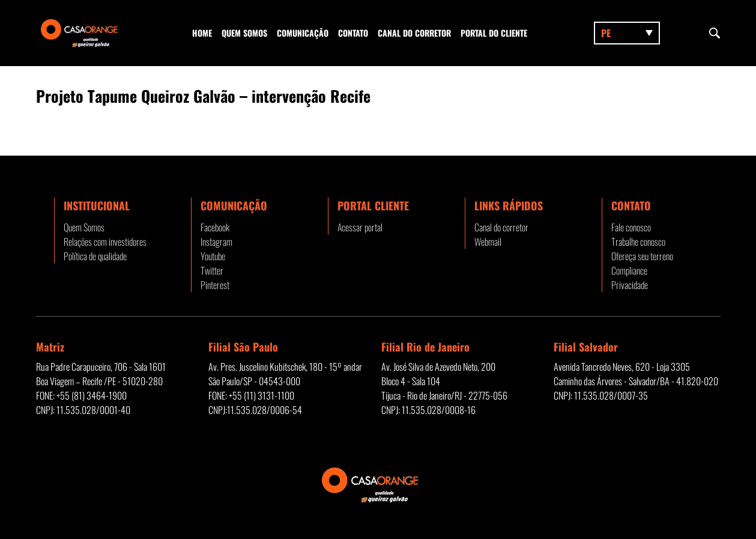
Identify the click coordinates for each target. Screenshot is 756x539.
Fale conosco (631, 227)
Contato (353, 33)
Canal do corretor (414, 33)
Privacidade (630, 285)
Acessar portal (360, 227)
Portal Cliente (373, 206)
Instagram (216, 242)
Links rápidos (509, 206)
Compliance (629, 270)
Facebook (215, 227)
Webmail (488, 242)
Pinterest (215, 285)
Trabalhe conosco (638, 242)
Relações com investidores (105, 242)
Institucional (97, 206)
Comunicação (303, 33)
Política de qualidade (95, 256)
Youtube (213, 256)
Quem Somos (244, 33)
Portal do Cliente (494, 33)
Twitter (212, 270)
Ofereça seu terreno (642, 256)
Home (202, 33)
